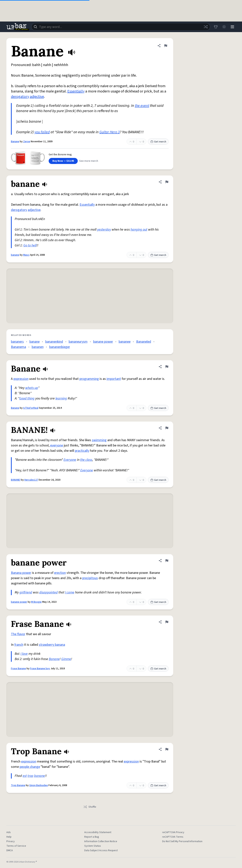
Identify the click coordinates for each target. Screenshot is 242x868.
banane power (103, 342)
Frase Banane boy (40, 669)
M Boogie (36, 602)
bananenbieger (60, 347)
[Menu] (232, 27)
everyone (57, 445)
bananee (125, 342)
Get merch (158, 142)
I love (24, 654)
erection (60, 573)
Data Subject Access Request (101, 850)
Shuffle (90, 807)
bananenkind (54, 342)
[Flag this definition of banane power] (167, 561)
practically (82, 451)
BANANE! (16, 480)
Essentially (76, 91)
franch (19, 645)
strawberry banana (52, 645)
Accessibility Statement (98, 832)
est (25, 776)
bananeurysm (78, 342)
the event (142, 106)
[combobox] (121, 27)
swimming (99, 440)
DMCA (10, 850)
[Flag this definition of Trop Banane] (167, 749)
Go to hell (30, 245)
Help (9, 837)
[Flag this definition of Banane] (166, 46)
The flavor (18, 634)
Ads (9, 832)
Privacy (11, 841)
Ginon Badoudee (39, 785)
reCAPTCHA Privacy (173, 832)
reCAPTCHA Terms (173, 837)
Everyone (70, 460)
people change (30, 767)
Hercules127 (31, 480)
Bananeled (144, 342)
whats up (32, 388)
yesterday (104, 230)
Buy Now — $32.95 (63, 161)
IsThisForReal (31, 408)
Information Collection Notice (101, 841)
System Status (93, 846)
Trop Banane (18, 785)
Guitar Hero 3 (110, 132)
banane (15, 255)
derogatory (20, 97)
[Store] (216, 27)
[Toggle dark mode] (224, 27)
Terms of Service (16, 846)
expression (21, 379)
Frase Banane (18, 669)
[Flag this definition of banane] (167, 182)
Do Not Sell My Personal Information (182, 841)
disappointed (48, 592)
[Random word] (206, 27)
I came (70, 592)
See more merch (89, 161)
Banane (15, 142)
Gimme (66, 659)
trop (30, 776)
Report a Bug (92, 837)
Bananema (18, 347)
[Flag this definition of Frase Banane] (167, 622)
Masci (26, 255)
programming (89, 379)
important (114, 379)
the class (86, 460)
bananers (17, 342)
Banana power (21, 573)
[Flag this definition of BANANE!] (167, 428)
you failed (42, 132)
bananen (38, 347)
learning (61, 398)
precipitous (90, 578)
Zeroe (27, 142)
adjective (37, 97)
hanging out (139, 230)
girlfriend (26, 592)
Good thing (27, 398)
